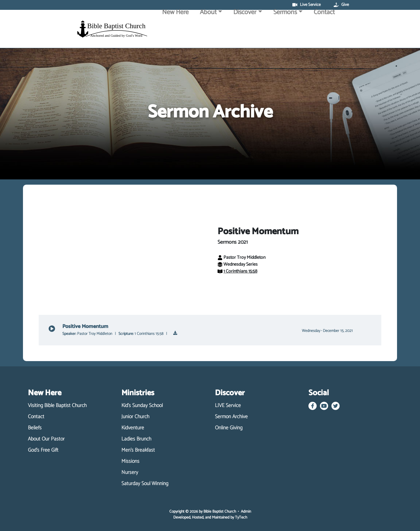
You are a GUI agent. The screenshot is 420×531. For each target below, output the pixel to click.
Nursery (130, 473)
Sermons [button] (285, 30)
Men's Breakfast (138, 450)
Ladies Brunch (136, 439)
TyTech (241, 517)
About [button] (208, 30)
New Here (175, 30)
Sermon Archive (231, 417)
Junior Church (135, 417)
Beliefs (35, 428)
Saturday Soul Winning (145, 484)
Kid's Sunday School (142, 406)
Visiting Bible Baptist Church (57, 406)
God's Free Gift (43, 450)
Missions (130, 461)
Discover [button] (245, 30)
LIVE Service (228, 406)
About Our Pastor (46, 439)
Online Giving (229, 428)
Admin (246, 511)
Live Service (306, 5)
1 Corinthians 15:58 (237, 271)
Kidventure (133, 428)
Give (341, 5)
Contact (324, 30)
